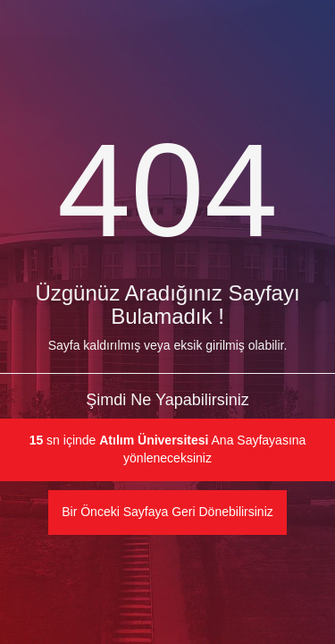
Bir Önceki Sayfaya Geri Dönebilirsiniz (167, 512)
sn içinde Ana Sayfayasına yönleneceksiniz (168, 449)
